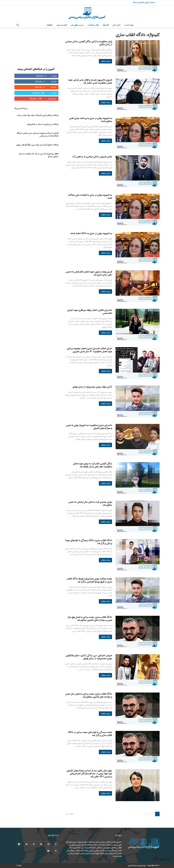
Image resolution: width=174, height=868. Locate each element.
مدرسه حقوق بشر (77, 25)
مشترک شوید (52, 99)
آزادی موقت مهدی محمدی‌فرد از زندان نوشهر (92, 387)
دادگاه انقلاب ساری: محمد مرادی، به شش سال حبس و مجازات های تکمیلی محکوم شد (89, 695)
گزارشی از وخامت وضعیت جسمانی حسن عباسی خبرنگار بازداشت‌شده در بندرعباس (38, 135)
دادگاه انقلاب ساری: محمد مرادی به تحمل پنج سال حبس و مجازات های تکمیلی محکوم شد (90, 619)
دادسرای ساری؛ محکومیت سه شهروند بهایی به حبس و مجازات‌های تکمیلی (89, 427)
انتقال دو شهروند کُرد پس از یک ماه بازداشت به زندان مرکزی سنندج (39, 155)
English (49, 25)
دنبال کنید (54, 81)
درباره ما (19, 865)
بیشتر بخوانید (105, 61)
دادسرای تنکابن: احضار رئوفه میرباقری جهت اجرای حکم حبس (90, 312)
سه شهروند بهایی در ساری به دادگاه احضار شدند (91, 233)
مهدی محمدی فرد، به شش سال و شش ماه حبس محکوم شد (90, 504)
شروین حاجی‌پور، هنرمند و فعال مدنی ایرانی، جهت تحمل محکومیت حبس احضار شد (90, 81)
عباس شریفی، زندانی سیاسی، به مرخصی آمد (92, 157)
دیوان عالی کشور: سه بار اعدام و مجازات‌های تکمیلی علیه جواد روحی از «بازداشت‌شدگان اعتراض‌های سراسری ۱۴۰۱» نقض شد (89, 774)
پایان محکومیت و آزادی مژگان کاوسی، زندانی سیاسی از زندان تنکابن (89, 43)
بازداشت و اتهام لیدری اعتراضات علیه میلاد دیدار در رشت (38, 115)
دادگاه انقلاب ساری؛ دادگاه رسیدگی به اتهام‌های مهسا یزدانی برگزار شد (89, 542)
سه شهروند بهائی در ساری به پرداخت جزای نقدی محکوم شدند (91, 120)
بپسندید (54, 76)
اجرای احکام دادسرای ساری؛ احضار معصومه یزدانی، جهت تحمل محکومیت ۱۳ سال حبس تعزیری (89, 350)
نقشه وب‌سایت (62, 25)
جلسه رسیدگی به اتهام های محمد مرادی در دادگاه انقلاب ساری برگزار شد (90, 734)
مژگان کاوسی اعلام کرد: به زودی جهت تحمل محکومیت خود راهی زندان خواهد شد (93, 465)
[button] (18, 25)
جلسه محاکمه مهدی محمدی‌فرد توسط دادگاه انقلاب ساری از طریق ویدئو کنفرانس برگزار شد (89, 580)
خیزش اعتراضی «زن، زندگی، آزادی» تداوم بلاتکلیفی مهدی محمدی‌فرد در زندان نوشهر (89, 657)
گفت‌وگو (106, 25)
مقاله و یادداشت (93, 25)
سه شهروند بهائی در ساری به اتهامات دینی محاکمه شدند (90, 197)
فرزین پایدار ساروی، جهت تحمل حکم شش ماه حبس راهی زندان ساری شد (89, 273)
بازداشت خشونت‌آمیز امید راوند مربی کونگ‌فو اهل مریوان (37, 145)
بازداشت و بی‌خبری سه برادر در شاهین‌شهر (43, 124)
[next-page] (146, 814)
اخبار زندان (116, 25)
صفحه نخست (129, 25)
